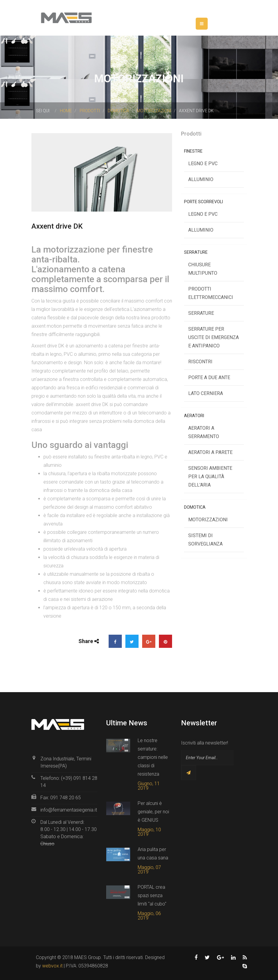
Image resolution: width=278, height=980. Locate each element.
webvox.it (52, 966)
